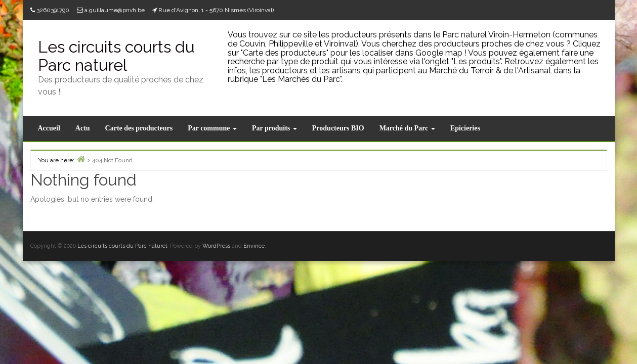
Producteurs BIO (338, 128)
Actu (83, 128)
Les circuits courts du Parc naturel (116, 56)
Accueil (49, 128)
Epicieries (465, 128)
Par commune (212, 128)
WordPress (216, 246)
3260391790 (53, 10)
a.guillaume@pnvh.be (115, 10)
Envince (254, 246)
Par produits (274, 128)
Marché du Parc (407, 128)
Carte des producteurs (139, 128)
